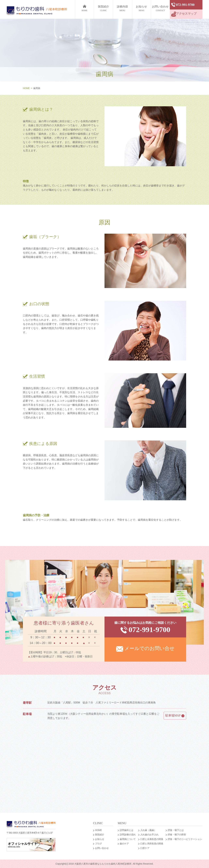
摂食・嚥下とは (176, 830)
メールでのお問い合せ (145, 649)
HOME (26, 88)
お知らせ (141, 9)
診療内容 (122, 9)
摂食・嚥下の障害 (177, 835)
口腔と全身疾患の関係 (152, 839)
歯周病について (128, 839)
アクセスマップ (184, 14)
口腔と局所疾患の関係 (152, 844)
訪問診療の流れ (128, 835)
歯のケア (124, 844)
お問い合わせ (160, 9)
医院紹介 (103, 9)
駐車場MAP (175, 716)
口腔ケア (145, 848)
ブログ (98, 844)
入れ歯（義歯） (148, 830)
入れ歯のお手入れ (149, 835)
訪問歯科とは (127, 830)
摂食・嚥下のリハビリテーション (185, 839)
